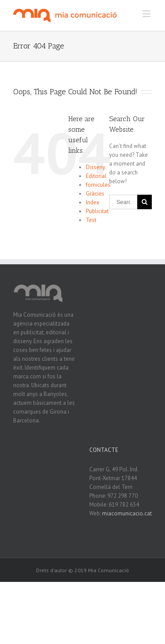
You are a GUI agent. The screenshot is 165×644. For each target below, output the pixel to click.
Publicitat (97, 211)
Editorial (96, 176)
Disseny (95, 167)
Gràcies (95, 194)
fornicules (98, 185)
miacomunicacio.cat (127, 513)
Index (93, 202)
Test (91, 220)
